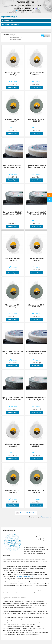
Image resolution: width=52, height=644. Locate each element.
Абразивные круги (46, 517)
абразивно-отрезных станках (25, 577)
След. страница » (30, 513)
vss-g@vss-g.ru (22, 11)
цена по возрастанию (16, 37)
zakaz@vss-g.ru (31, 11)
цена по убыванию (16, 40)
